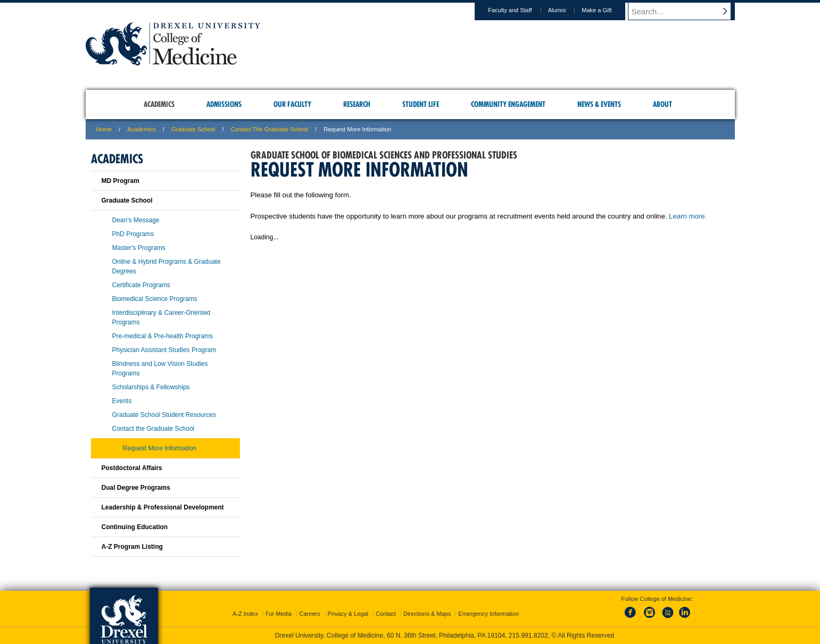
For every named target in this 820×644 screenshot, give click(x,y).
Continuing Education (135, 527)
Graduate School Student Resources (164, 415)
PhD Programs (133, 234)
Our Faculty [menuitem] (292, 104)
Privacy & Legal (348, 614)
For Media (279, 614)
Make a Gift (607, 10)
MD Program (121, 181)
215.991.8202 (528, 635)
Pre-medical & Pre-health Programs (163, 336)
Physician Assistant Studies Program (164, 350)
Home (104, 129)
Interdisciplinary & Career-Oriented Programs (161, 317)
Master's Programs (139, 248)
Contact (386, 614)
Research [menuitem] (357, 104)
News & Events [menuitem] (599, 104)
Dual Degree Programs (136, 488)
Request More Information (160, 448)
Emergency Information (488, 614)
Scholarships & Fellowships (151, 387)
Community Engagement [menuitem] (508, 104)
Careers (309, 614)
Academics (142, 129)
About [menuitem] (662, 104)
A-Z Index (245, 614)
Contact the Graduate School (270, 129)
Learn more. (688, 216)
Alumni (567, 10)
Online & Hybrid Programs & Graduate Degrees (167, 266)
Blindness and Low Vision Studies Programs (160, 369)
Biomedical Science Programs (155, 299)
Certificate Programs (141, 285)
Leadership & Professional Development (163, 507)
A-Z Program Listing (132, 547)
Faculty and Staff (520, 10)
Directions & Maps (427, 614)
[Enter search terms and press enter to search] (686, 11)
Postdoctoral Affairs (132, 468)
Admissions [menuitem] (224, 104)
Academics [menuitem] (159, 104)
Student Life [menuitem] (421, 104)
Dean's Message (136, 220)
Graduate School (193, 129)
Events (122, 401)
